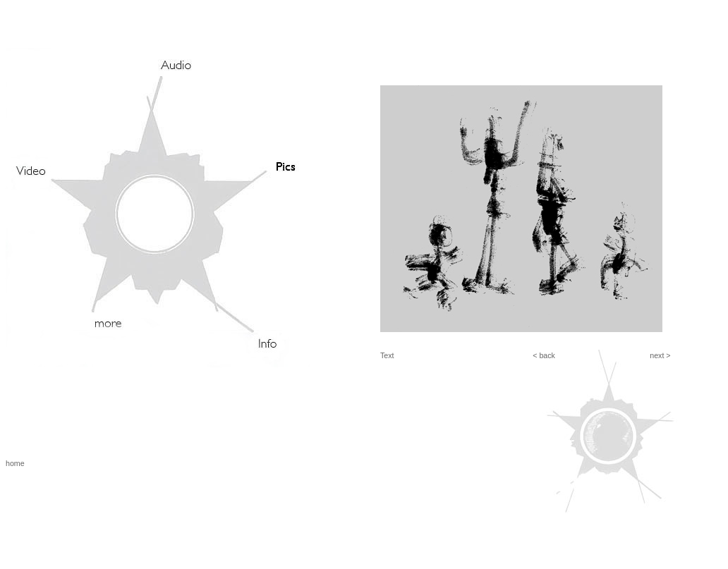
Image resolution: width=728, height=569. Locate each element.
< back (544, 355)
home (15, 463)
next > (660, 355)
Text (387, 355)
